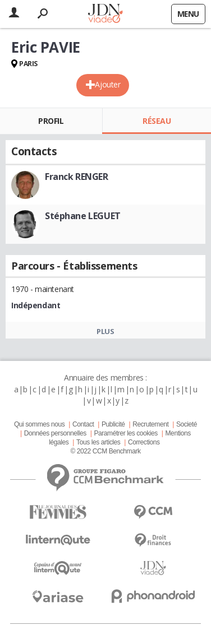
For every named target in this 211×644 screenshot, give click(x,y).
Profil (51, 121)
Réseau (157, 121)
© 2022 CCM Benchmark (105, 451)
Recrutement (150, 424)
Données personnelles (55, 433)
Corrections (144, 442)
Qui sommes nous (39, 424)
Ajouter (107, 84)
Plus (105, 331)
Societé (187, 424)
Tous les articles (98, 442)
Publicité (113, 424)
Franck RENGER (77, 177)
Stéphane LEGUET (83, 216)
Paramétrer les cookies (125, 433)
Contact (83, 424)
